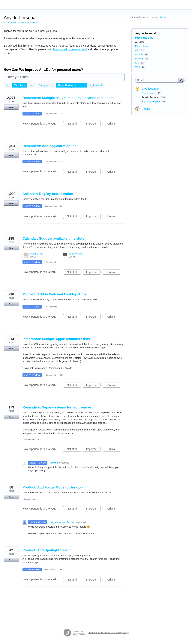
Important (93, 124)
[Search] (181, 80)
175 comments (51, 162)
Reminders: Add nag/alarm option (49, 146)
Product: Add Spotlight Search (47, 550)
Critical (114, 124)
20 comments (29, 499)
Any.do (146, 109)
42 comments (51, 262)
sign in (162, 17)
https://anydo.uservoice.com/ (70, 49)
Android (139, 54)
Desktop (139, 59)
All (62, 114)
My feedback (96, 85)
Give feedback (150, 89)
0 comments (50, 569)
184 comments (51, 114)
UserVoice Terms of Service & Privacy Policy (108, 633)
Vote (11, 107)
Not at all (74, 124)
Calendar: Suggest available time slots (53, 239)
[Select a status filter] (72, 85)
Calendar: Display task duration (48, 194)
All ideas (140, 42)
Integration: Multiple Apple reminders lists (56, 339)
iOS (61, 375)
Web (137, 67)
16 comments (29, 440)
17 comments (51, 307)
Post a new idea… (145, 38)
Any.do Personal (151, 97)
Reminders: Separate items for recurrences (57, 407)
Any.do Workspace (151, 101)
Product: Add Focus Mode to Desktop (53, 487)
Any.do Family (149, 93)
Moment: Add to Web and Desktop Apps (54, 294)
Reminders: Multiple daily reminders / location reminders (68, 98)
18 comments (51, 375)
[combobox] (158, 80)
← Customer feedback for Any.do (20, 23)
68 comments (51, 206)
